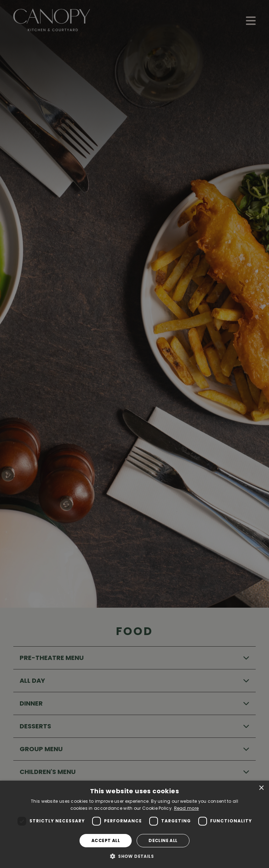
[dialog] (134, 824)
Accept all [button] (106, 840)
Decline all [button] (163, 840)
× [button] (261, 788)
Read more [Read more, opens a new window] (187, 808)
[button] (134, 856)
